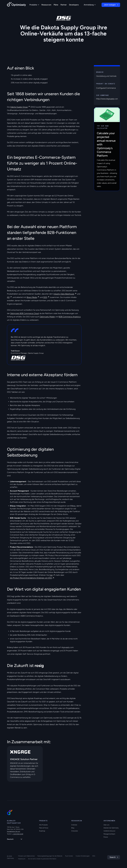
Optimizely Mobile (47, 317)
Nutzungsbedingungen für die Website (50, 856)
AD (8, 297)
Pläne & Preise (44, 828)
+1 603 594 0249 (18, 834)
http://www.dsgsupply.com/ (108, 99)
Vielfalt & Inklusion (109, 831)
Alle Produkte (43, 825)
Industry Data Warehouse (64, 294)
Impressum (22, 859)
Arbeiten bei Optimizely (111, 828)
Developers (74, 5)
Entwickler (75, 831)
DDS (45, 297)
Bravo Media (32, 297)
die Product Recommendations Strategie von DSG (31, 578)
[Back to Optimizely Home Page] (16, 5)
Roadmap (42, 831)
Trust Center (69, 856)
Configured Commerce (106, 88)
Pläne (56, 5)
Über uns (106, 825)
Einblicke (74, 825)
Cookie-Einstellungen (83, 856)
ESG (94, 856)
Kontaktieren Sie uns (14, 831)
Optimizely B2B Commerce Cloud (24, 313)
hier (51, 575)
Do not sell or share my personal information (42, 859)
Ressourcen (46, 5)
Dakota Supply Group (19, 107)
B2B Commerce (28, 616)
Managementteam (109, 834)
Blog (73, 828)
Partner (64, 5)
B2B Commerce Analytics (70, 317)
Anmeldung (90, 5)
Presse (106, 837)
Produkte (34, 5)
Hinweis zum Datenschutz (26, 856)
